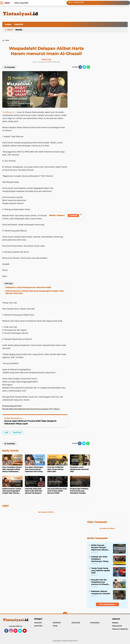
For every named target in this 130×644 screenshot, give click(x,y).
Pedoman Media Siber (121, 629)
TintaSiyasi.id (8, 112)
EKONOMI (57, 623)
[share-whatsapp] (88, 67)
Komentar (10, 67)
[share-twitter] (84, 67)
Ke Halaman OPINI (46, 512)
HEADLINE (76, 623)
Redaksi (115, 623)
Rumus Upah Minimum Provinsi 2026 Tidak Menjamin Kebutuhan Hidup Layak (30, 422)
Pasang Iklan (117, 626)
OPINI (55, 626)
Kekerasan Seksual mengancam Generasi (101, 592)
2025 (6, 432)
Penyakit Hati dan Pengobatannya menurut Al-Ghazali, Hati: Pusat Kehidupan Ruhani (101, 582)
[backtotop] (65, 614)
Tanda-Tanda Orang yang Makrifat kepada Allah (101, 570)
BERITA (19, 30)
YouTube (26, 632)
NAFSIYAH (17, 432)
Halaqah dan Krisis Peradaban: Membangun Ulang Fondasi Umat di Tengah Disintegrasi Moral (100, 559)
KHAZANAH (95, 623)
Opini (5, 506)
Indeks (8, 24)
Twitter (21, 632)
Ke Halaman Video (107, 528)
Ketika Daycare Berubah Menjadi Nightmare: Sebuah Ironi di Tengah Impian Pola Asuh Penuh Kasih (101, 548)
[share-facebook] (80, 67)
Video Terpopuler (97, 522)
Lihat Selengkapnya (107, 604)
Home (7, 3)
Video (10, 30)
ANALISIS (19, 24)
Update (73, 215)
